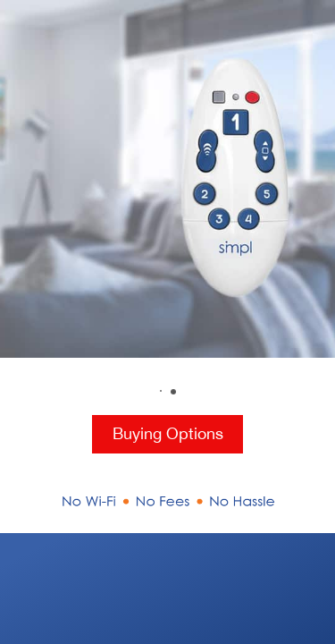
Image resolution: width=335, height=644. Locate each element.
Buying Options (168, 433)
